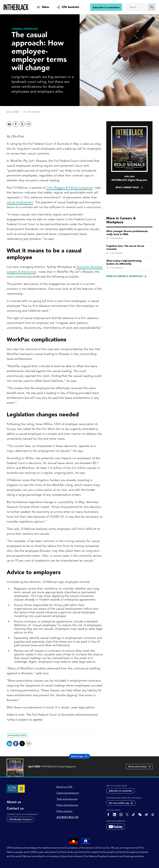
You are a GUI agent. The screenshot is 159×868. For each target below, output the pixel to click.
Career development (68, 793)
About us (14, 802)
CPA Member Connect (20, 819)
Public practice (64, 811)
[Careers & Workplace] (25, 29)
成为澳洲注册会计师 (67, 817)
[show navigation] (43, 7)
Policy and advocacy (67, 805)
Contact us (15, 808)
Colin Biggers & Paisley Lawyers (68, 188)
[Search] (137, 7)
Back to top (79, 756)
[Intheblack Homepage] (16, 7)
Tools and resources (67, 799)
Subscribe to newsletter (106, 7)
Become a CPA (64, 787)
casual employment (20, 202)
